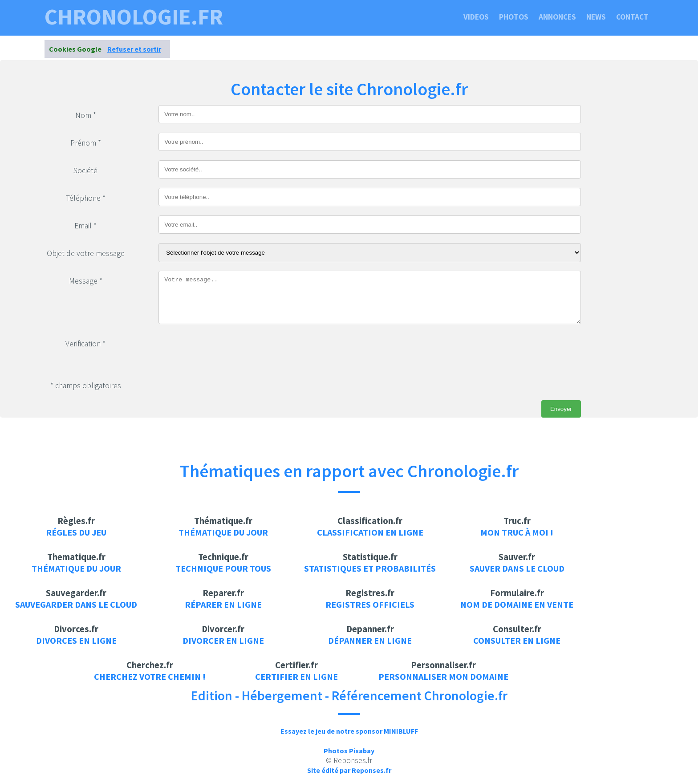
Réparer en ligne (223, 604)
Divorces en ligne (76, 640)
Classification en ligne (370, 532)
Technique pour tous (223, 568)
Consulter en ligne (517, 640)
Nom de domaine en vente (517, 604)
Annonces (557, 17)
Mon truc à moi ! (517, 532)
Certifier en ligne (296, 676)
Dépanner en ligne (370, 640)
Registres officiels (370, 604)
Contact (632, 17)
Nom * (86, 115)
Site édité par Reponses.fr (349, 770)
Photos (514, 17)
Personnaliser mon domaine (443, 676)
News (596, 17)
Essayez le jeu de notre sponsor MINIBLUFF (349, 731)
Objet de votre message (86, 253)
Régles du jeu (76, 532)
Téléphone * (86, 198)
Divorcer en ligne (223, 640)
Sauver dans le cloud (517, 568)
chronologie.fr (134, 17)
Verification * (85, 344)
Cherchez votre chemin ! (150, 676)
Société (85, 171)
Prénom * (86, 143)
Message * (86, 281)
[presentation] (226, 351)
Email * (85, 226)
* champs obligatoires (86, 386)
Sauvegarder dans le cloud (76, 604)
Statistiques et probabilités (370, 568)
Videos (476, 17)
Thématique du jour (223, 532)
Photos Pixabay (349, 751)
